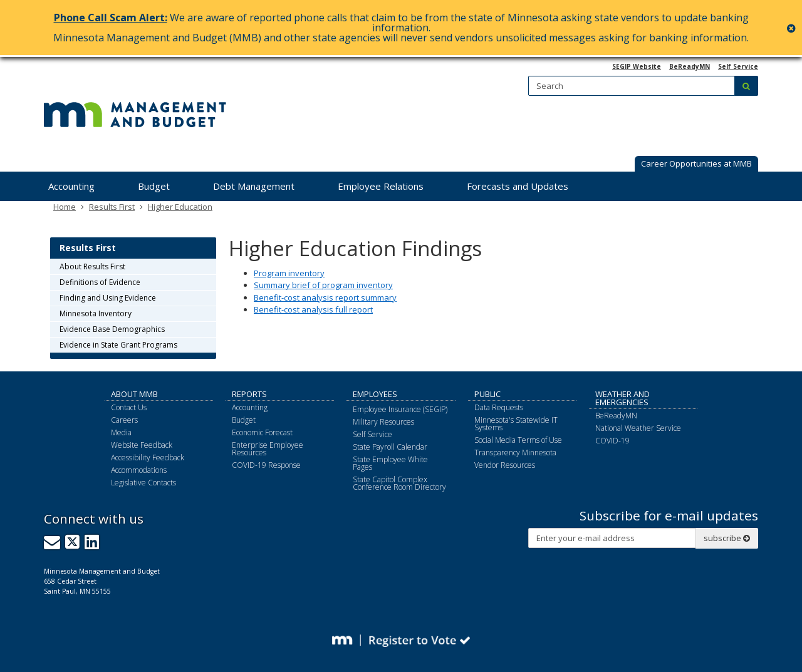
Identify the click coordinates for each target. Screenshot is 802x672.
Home (65, 207)
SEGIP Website (637, 66)
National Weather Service (638, 428)
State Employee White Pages (390, 463)
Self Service (738, 66)
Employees (375, 394)
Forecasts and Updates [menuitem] (518, 186)
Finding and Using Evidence (108, 298)
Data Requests (499, 407)
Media (121, 432)
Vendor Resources (505, 465)
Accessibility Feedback (148, 457)
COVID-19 (612, 441)
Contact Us (129, 407)
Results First (112, 207)
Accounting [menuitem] (71, 186)
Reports (249, 394)
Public (487, 394)
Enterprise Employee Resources (268, 449)
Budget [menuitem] (154, 186)
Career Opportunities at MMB (696, 163)
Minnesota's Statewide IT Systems (516, 424)
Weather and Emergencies (622, 398)
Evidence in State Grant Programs (118, 345)
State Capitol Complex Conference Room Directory (399, 483)
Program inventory (289, 273)
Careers (124, 420)
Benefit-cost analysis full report (313, 309)
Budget (244, 420)
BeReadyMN (690, 66)
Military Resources (383, 422)
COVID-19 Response (266, 465)
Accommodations (139, 470)
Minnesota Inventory (96, 313)
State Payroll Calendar (390, 447)
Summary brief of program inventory (323, 285)
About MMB (134, 394)
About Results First (92, 266)
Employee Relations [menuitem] (381, 186)
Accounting (250, 407)
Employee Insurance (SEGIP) (400, 409)
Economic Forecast (262, 432)
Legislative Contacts (143, 483)
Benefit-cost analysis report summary (325, 297)
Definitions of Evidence (100, 282)
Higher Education (180, 207)
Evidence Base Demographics (112, 329)
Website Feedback (142, 445)
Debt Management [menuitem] (254, 186)
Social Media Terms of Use (518, 440)
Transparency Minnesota (515, 452)
